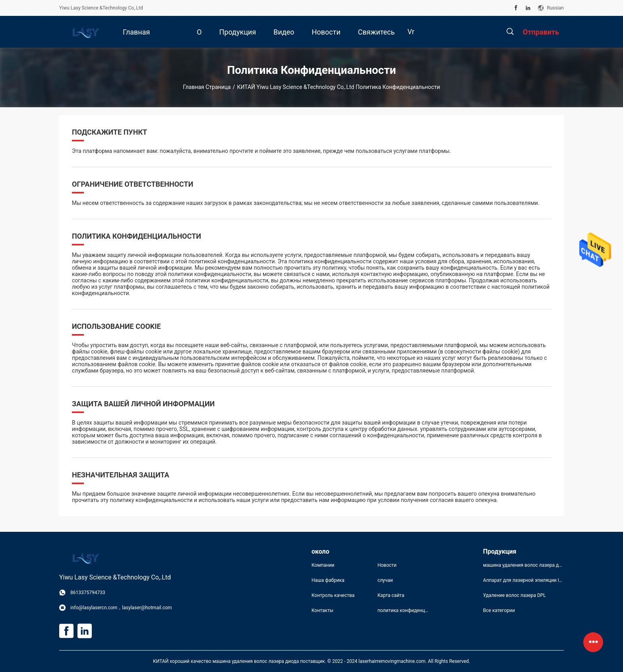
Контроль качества (333, 595)
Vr (411, 32)
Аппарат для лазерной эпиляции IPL (523, 580)
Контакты (322, 610)
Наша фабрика (328, 580)
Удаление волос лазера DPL (515, 595)
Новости (387, 565)
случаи (385, 580)
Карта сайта (391, 595)
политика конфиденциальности (404, 610)
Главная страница (207, 87)
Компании (323, 565)
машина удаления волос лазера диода (523, 565)
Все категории (499, 610)
